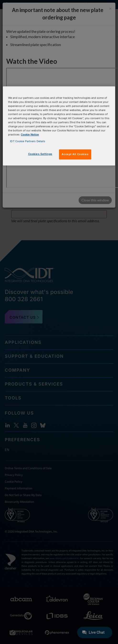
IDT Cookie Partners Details (28, 141)
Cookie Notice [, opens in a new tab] (30, 135)
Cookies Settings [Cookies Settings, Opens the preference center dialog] (40, 154)
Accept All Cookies (75, 154)
